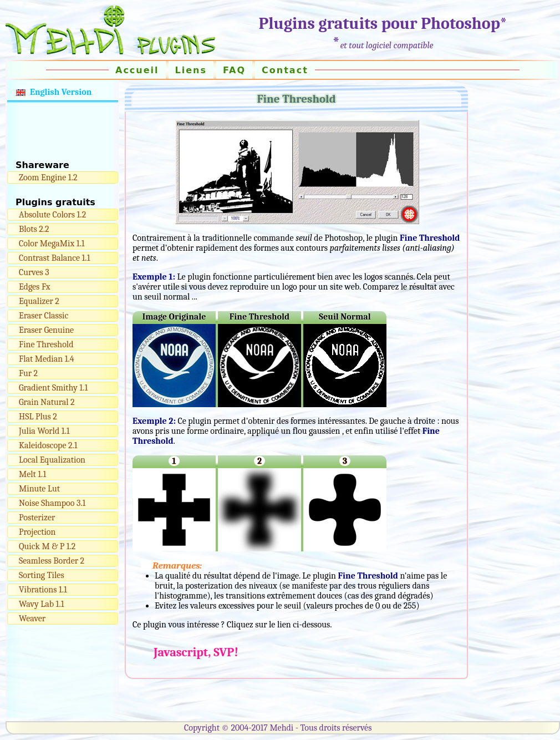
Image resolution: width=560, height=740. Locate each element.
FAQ (234, 70)
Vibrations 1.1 (43, 590)
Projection (37, 532)
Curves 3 (34, 272)
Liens (191, 70)
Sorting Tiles (42, 575)
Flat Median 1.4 (47, 359)
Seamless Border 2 (52, 561)
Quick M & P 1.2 (47, 546)
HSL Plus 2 (38, 417)
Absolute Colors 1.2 (52, 215)
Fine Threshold (46, 344)
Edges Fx (34, 287)
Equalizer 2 (39, 301)
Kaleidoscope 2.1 (48, 445)
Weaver (32, 619)
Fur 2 (28, 373)
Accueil (137, 70)
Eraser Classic (44, 316)
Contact (285, 70)
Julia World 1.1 (44, 431)
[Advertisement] (63, 131)
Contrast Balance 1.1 (54, 258)
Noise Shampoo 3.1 (52, 503)
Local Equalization (52, 460)
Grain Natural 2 (47, 402)
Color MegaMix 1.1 (52, 244)
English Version (61, 92)
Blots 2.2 (34, 229)
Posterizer (37, 518)
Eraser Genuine (46, 330)
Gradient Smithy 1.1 (53, 388)
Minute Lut (39, 489)
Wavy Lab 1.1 (42, 604)
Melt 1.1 (32, 474)
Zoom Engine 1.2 (48, 178)
